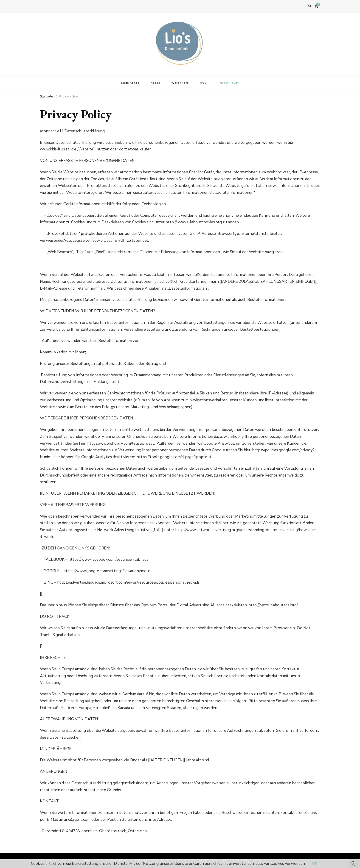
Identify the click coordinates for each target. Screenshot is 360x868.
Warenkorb (180, 83)
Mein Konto (130, 83)
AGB (203, 83)
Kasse (155, 83)
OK (315, 864)
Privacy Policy (228, 83)
